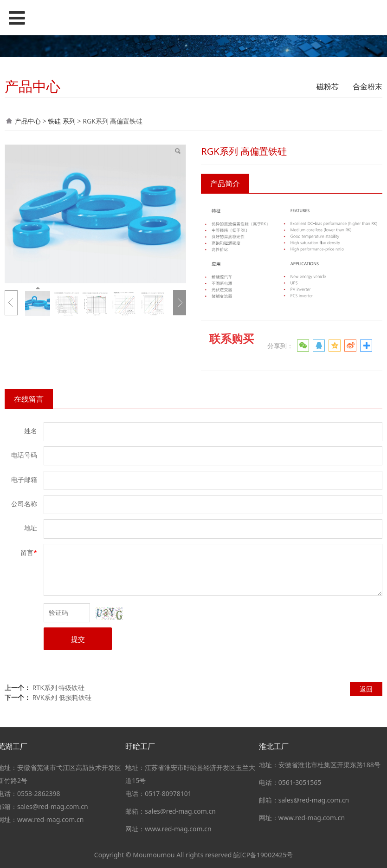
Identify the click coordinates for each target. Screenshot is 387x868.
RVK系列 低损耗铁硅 (62, 697)
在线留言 (29, 399)
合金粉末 (368, 86)
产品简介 (225, 183)
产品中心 (28, 121)
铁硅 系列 (62, 121)
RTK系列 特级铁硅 (59, 688)
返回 (366, 689)
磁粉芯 (328, 86)
